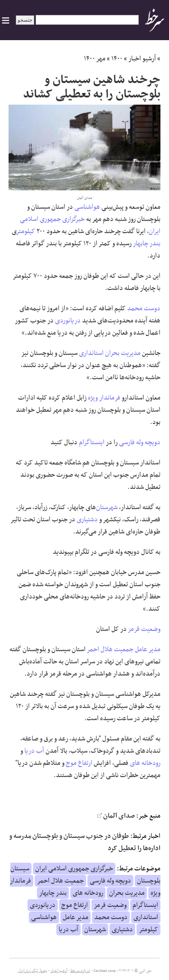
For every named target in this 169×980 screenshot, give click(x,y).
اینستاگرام (92, 442)
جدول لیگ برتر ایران (32, 971)
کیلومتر (26, 231)
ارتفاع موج (79, 763)
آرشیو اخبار (142, 59)
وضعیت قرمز (144, 629)
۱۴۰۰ (117, 59)
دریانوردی (68, 321)
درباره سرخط (80, 971)
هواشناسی (87, 207)
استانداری (91, 353)
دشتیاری (87, 520)
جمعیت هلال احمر (110, 649)
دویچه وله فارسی (140, 442)
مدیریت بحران (123, 353)
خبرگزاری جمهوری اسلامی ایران (74, 869)
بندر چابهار (147, 244)
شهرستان (107, 507)
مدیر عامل (148, 649)
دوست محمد (144, 308)
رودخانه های (145, 763)
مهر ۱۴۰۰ (95, 59)
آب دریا (34, 751)
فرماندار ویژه (104, 398)
